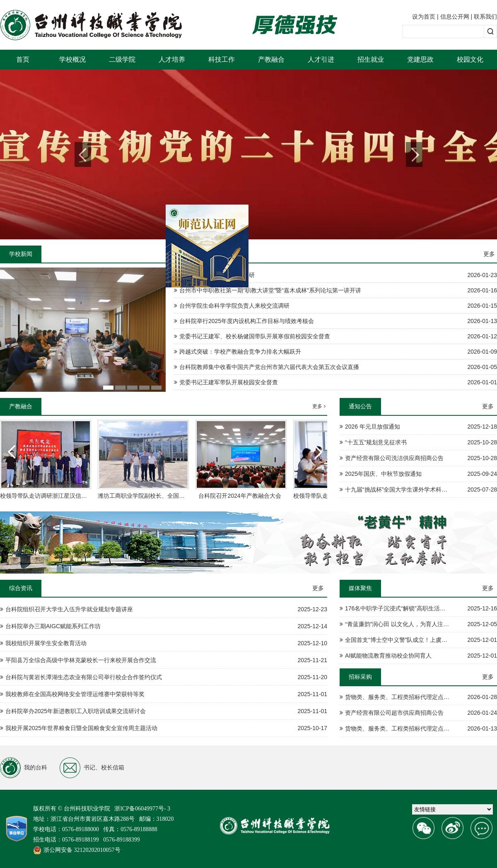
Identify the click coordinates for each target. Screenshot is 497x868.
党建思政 (420, 59)
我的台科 (24, 768)
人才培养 (172, 59)
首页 (23, 59)
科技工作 (222, 59)
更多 (489, 254)
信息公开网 (455, 17)
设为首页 (424, 17)
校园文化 (470, 59)
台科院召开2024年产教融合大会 (240, 496)
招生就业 (371, 59)
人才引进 (321, 59)
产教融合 (271, 59)
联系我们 (485, 17)
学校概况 (72, 59)
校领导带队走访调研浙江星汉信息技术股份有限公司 (67, 496)
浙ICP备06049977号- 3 (142, 809)
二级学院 (122, 59)
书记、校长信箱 (92, 768)
